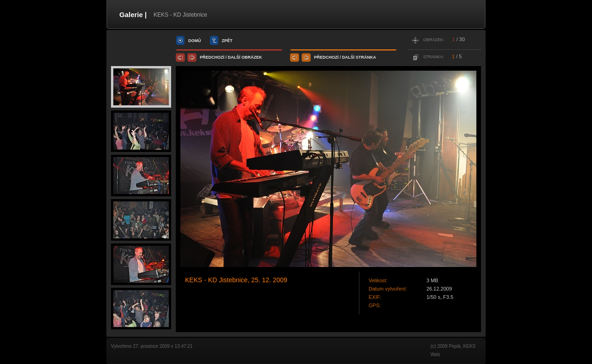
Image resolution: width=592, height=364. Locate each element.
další (234, 57)
